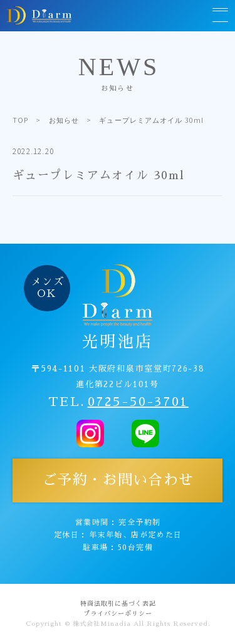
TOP (20, 120)
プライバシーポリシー (118, 614)
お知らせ (64, 120)
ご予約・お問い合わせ (118, 480)
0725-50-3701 (138, 402)
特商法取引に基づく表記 (118, 604)
